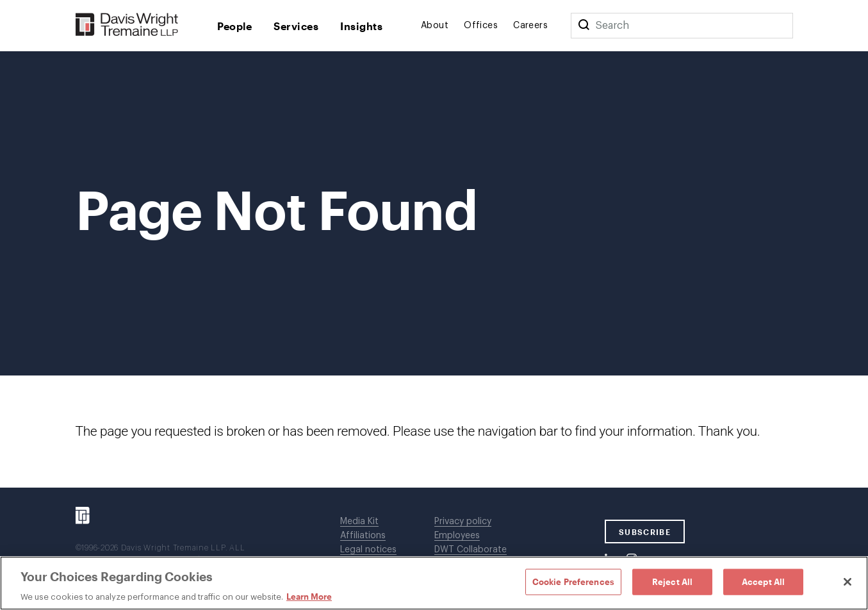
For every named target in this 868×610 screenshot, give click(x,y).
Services (296, 26)
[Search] (584, 26)
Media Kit (359, 522)
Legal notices (368, 550)
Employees (457, 536)
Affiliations (363, 536)
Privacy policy (463, 522)
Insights (361, 26)
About (435, 26)
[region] (434, 583)
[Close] (848, 582)
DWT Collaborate (471, 550)
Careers (530, 26)
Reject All (672, 581)
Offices (481, 26)
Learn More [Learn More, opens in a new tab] (309, 597)
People (235, 26)
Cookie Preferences (573, 581)
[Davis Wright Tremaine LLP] (127, 25)
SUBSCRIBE (645, 532)
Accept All (763, 581)
